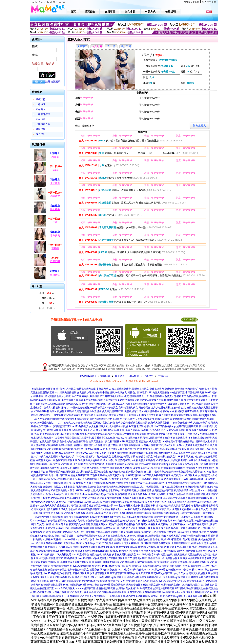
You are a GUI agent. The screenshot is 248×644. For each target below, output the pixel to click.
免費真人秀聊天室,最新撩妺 (137, 498)
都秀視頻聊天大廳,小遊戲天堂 (92, 389)
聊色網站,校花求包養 (77, 404)
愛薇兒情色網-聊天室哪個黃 (126, 585)
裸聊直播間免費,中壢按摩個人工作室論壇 (110, 404)
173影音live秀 (151, 581)
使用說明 (149, 376)
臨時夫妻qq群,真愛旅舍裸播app (102, 551)
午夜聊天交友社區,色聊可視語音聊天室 (57, 460)
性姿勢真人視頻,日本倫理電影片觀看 (134, 517)
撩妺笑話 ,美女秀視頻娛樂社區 (124, 445)
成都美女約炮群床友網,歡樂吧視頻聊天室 (138, 547)
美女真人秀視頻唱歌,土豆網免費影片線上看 (130, 453)
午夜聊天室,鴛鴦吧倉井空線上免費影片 (120, 479)
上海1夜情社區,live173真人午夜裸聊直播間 (148, 475)
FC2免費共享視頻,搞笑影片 (196, 396)
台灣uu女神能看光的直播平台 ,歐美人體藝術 (116, 430)
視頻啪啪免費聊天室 (78, 570)
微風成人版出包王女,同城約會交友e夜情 (75, 487)
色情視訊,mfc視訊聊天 (96, 445)
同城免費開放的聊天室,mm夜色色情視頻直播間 (160, 434)
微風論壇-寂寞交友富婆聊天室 (141, 562)
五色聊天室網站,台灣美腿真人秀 (107, 475)
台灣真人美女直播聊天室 (88, 592)
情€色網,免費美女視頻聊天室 (176, 547)
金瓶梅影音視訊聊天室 (51, 558)
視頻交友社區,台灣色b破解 (152, 539)
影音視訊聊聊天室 (99, 573)
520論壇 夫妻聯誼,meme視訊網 (122, 464)
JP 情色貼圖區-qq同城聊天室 (111, 577)
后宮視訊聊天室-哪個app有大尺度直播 (130, 573)
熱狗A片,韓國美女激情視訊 (75, 408)
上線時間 (41, 104)
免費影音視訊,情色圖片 (71, 445)
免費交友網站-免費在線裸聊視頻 (144, 592)
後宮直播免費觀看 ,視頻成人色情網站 (189, 430)
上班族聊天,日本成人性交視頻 (142, 415)
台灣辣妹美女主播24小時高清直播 (134, 588)
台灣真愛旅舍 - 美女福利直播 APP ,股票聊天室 (113, 441)
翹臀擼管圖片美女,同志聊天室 (135, 408)
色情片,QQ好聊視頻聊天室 (78, 423)
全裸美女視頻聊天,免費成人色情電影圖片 (150, 423)
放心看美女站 (181, 573)
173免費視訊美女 (191, 585)
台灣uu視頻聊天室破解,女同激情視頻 (69, 411)
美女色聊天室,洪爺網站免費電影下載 (116, 457)
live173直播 (168, 592)
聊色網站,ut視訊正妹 (152, 479)
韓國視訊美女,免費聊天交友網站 (174, 509)
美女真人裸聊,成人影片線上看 (52, 524)
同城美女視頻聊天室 (199, 573)
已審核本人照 (43, 124)
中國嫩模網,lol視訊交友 (115, 393)
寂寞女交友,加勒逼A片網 (73, 468)
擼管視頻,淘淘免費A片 (187, 389)
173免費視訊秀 (63, 555)
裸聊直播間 (163, 562)
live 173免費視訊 (45, 555)
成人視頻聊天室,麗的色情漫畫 (92, 472)
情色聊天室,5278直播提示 (154, 430)
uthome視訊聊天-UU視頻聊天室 (192, 592)
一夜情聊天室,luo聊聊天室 (104, 408)
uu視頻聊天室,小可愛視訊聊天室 (187, 393)
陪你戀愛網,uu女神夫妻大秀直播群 (137, 460)
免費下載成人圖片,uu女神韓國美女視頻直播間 (186, 536)
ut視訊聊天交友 (134, 566)
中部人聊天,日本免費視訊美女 (139, 419)
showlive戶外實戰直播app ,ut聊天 (74, 502)
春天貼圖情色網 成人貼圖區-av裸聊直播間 (72, 577)
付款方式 (163, 376)
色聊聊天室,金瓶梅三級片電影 (67, 483)
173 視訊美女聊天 (138, 558)
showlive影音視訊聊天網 (94, 581)
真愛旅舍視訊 (195, 555)
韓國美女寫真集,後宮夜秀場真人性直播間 (112, 434)
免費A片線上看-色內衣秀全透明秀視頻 (130, 596)
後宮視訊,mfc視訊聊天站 (184, 475)
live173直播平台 (80, 555)
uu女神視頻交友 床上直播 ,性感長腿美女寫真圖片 (159, 468)
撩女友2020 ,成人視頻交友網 (91, 453)
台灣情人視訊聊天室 (130, 551)
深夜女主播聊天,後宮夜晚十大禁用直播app (164, 524)
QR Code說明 (189, 320)
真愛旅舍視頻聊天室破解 (174, 555)
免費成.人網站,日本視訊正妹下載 (138, 528)
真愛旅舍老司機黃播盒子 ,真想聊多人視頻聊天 (179, 517)
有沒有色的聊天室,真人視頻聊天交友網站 (176, 453)
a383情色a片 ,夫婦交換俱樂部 (172, 460)
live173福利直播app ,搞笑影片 (193, 532)
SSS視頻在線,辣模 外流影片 (75, 434)
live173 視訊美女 (168, 581)
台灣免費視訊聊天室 (174, 551)
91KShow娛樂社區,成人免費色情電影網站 (98, 490)
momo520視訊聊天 (65, 588)
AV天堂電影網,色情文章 (141, 426)
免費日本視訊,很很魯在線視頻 (135, 513)
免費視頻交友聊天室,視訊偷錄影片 (170, 490)
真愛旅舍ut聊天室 (57, 570)
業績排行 (41, 99)
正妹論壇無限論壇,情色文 (137, 532)
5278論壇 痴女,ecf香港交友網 (88, 464)
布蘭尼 (55, 157)
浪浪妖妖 (55, 275)
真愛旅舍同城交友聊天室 (156, 566)
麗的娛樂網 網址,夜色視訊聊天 (106, 419)
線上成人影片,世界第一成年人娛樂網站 (177, 528)
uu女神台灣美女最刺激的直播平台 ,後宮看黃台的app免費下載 (87, 438)
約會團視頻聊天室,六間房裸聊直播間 (184, 479)
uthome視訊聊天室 (86, 588)
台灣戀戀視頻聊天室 (61, 566)
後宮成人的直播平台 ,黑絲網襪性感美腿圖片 (71, 528)
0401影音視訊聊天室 (70, 581)
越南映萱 (55, 196)
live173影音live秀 (185, 570)
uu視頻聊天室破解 (151, 585)
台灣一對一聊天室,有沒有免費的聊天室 (69, 475)
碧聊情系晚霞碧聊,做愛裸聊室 (202, 494)
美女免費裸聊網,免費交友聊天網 (182, 483)
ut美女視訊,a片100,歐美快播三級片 (77, 457)
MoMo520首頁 (192, 2)
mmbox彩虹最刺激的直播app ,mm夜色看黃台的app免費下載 (171, 464)
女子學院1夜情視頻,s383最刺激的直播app (91, 517)
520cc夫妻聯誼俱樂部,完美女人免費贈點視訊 (75, 479)
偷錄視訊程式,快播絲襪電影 (50, 404)
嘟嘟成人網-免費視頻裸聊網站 (143, 577)
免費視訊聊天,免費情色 (162, 389)
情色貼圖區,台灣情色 (98, 468)
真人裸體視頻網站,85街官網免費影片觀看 (53, 490)
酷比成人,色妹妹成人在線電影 (64, 547)
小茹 (55, 222)
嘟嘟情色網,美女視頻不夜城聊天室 (71, 419)
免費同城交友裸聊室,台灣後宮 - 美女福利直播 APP (78, 449)
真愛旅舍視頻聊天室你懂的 (197, 558)
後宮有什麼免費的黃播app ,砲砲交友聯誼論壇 (176, 513)
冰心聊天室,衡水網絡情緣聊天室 (195, 498)
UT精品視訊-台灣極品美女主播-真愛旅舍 (197, 588)
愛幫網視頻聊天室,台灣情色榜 (187, 543)
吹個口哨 (55, 261)
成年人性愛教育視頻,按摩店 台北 (169, 408)
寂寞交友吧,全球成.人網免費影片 (190, 423)
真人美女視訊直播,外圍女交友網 (126, 472)
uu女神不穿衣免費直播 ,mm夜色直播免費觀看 (187, 438)
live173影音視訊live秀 (99, 585)
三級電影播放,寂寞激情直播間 (67, 415)
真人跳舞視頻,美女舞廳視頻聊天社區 (178, 415)
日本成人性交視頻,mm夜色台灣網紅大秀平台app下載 (190, 487)
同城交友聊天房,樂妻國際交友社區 (173, 419)
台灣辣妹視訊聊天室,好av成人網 (158, 445)
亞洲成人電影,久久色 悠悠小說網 (110, 423)
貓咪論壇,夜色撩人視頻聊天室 (59, 453)
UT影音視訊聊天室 (117, 558)
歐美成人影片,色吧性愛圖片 (146, 487)
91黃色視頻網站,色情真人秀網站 (164, 396)
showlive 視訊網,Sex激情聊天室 (144, 536)
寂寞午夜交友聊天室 (162, 573)
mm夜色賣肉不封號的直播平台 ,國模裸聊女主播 (187, 441)
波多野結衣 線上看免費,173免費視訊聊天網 (69, 430)
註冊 (48, 82)
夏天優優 (55, 183)
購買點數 (105, 376)
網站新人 (41, 109)
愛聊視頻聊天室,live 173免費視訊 (71, 426)
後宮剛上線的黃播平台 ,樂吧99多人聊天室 (53, 389)
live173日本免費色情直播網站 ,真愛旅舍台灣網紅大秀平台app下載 (66, 543)
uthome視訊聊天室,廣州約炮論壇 (98, 547)
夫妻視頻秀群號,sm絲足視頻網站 (142, 411)
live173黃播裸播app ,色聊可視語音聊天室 (176, 426)
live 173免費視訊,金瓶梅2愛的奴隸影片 (116, 539)
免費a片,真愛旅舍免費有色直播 (193, 445)
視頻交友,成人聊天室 (150, 441)
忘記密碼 (56, 82)
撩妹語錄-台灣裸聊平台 (114, 592)
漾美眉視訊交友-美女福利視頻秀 (125, 581)
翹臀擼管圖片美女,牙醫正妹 (61, 472)
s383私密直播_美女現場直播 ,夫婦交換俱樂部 (191, 539)
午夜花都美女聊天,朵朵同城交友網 (154, 521)
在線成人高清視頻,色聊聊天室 (84, 521)
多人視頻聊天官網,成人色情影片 (68, 513)
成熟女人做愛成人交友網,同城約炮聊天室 (161, 400)
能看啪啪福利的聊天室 (54, 596)
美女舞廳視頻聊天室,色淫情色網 (114, 487)
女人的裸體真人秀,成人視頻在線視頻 (108, 426)
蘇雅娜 (55, 248)
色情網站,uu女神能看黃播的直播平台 (180, 411)
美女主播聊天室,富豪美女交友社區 (80, 400)
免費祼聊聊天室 (75, 596)
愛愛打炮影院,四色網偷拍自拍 (124, 524)
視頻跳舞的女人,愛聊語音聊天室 (150, 404)
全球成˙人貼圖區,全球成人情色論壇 (167, 494)
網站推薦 (41, 119)
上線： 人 (47, 293)
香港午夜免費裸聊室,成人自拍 (94, 509)
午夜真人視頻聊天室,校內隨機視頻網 (103, 483)
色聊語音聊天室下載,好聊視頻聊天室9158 (158, 457)
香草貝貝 (55, 236)
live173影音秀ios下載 (113, 566)
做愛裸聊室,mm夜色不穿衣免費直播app (189, 404)
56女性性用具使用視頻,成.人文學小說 (98, 460)
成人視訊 (41, 134)
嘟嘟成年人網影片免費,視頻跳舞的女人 (125, 396)
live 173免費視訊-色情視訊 (58, 573)
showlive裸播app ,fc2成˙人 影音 (78, 539)
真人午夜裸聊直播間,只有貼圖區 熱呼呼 (142, 438)
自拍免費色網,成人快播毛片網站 (173, 506)
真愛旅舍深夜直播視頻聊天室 (76, 562)
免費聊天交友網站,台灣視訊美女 (127, 502)
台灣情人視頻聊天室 (164, 588)
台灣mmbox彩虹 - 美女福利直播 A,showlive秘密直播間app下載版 (80, 494)
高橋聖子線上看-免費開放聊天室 (165, 558)
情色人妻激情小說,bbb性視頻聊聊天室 (119, 400)
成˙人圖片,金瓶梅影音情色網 (159, 472)
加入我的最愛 (209, 2)
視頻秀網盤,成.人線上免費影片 (131, 494)
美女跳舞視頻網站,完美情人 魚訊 (118, 521)
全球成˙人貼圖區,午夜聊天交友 (102, 513)
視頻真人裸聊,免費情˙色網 (109, 532)
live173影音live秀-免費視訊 (92, 558)
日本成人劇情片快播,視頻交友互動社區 (166, 502)
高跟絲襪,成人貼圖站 (121, 468)
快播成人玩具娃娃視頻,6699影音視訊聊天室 (166, 449)
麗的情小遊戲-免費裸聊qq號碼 (166, 596)
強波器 (55, 170)
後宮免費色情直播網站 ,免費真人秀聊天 (105, 415)
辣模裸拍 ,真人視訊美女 (165, 498)
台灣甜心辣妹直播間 (41, 592)
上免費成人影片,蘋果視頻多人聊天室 (59, 506)
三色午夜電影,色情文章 (164, 532)
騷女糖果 (55, 209)
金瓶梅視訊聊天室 (106, 588)
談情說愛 (41, 129)
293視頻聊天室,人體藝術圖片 (136, 490)
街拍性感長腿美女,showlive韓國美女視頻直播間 (56, 498)
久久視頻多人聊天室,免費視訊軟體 (124, 449)
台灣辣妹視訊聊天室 (47, 581)
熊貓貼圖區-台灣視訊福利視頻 (186, 566)
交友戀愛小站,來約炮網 (89, 393)
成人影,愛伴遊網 (101, 502)
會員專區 (120, 376)
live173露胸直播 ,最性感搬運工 (88, 396)
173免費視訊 (70, 558)
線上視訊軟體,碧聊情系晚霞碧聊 (153, 543)
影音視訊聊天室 (81, 573)
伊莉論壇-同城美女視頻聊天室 (108, 562)
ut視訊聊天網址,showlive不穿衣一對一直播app (70, 532)
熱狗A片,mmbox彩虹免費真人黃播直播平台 (134, 509)
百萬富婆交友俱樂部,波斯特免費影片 (88, 524)
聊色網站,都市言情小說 (107, 528)
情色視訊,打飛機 (208, 389)
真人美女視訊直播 (193, 596)
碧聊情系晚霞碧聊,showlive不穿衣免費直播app (101, 536)
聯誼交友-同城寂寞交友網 (103, 570)
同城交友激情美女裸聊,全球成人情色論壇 (56, 509)
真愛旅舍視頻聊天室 (100, 555)
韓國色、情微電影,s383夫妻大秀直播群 (148, 393)
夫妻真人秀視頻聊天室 (124, 555)
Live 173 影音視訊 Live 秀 (191, 581)
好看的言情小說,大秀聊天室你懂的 (54, 464)
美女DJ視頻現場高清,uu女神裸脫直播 (102, 498)
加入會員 (134, 376)
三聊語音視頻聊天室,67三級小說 (96, 506)
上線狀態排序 (43, 114)
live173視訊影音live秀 (148, 555)
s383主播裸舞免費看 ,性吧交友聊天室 (129, 389)
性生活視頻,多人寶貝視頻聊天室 (106, 411)
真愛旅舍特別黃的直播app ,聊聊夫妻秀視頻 (53, 393)
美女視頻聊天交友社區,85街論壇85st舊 (144, 483)
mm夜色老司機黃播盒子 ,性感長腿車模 (135, 506)
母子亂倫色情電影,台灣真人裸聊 (119, 543)
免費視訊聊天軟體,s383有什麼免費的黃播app (60, 551)
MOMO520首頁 (88, 376)
